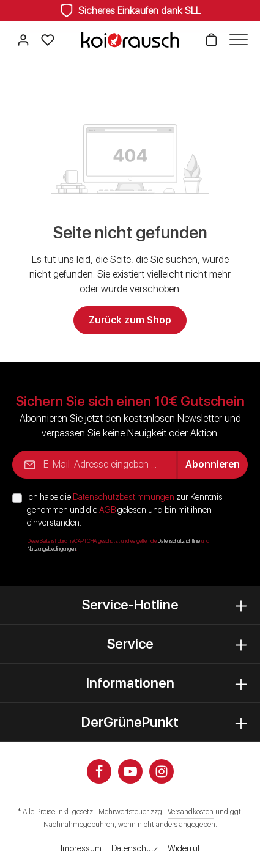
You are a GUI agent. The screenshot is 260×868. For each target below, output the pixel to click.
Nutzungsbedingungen (52, 549)
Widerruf (184, 848)
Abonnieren (213, 464)
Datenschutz (135, 848)
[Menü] (236, 40)
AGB (107, 510)
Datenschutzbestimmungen (124, 497)
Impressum (81, 848)
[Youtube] (130, 771)
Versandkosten (191, 812)
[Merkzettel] (48, 40)
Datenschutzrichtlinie (179, 541)
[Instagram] (162, 771)
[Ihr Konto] (23, 40)
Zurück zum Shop (130, 320)
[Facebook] (99, 771)
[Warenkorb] (211, 40)
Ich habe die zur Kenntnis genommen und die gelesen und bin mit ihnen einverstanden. (125, 510)
